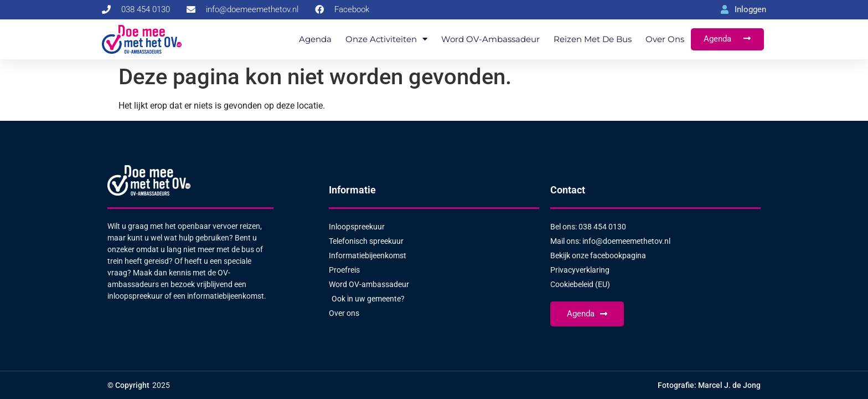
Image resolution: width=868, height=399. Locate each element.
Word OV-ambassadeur (490, 39)
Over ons (665, 39)
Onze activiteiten (386, 39)
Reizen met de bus (593, 39)
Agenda (315, 39)
